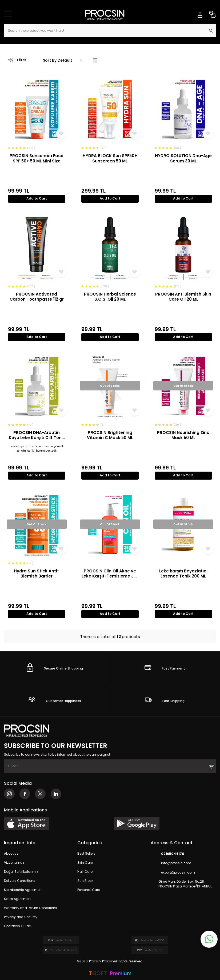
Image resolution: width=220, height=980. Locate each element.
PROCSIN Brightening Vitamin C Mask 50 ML (110, 435)
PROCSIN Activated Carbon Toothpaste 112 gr (37, 297)
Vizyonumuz (14, 863)
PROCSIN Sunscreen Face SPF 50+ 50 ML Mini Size (37, 158)
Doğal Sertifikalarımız (21, 872)
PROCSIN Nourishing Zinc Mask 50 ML (183, 435)
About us (11, 853)
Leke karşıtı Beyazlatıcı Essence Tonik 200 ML (183, 574)
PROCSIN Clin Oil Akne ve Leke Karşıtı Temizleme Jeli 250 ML (110, 574)
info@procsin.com (171, 863)
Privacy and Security (21, 917)
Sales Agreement (18, 899)
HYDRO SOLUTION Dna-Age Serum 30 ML (183, 158)
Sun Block (85, 881)
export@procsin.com (173, 872)
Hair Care (85, 872)
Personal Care (89, 890)
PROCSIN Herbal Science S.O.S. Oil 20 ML (110, 297)
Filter (17, 60)
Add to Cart (37, 198)
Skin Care (85, 863)
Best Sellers (86, 853)
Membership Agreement (23, 890)
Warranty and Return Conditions (31, 908)
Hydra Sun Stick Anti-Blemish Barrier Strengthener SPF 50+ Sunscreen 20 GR (37, 574)
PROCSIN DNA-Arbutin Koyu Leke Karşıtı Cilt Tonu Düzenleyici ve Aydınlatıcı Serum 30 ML (37, 435)
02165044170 (167, 854)
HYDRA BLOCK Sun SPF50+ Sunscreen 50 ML (110, 158)
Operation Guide (17, 926)
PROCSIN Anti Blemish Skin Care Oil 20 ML (183, 297)
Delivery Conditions (20, 881)
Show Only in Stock (114, 60)
